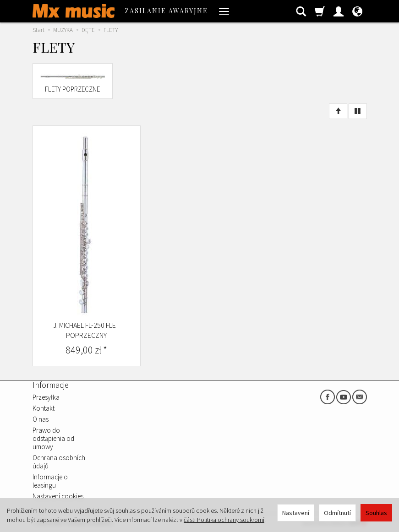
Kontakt (44, 408)
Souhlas (376, 513)
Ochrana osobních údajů (59, 462)
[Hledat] (301, 11)
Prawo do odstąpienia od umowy (53, 438)
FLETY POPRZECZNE (72, 89)
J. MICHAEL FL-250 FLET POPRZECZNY (87, 330)
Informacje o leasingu (50, 481)
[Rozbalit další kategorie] (224, 11)
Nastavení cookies (58, 496)
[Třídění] (338, 111)
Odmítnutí (337, 513)
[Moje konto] (339, 11)
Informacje (51, 385)
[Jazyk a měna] (357, 11)
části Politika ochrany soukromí (224, 520)
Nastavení (296, 513)
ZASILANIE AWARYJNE (166, 11)
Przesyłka (46, 397)
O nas (41, 419)
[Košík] (320, 11)
